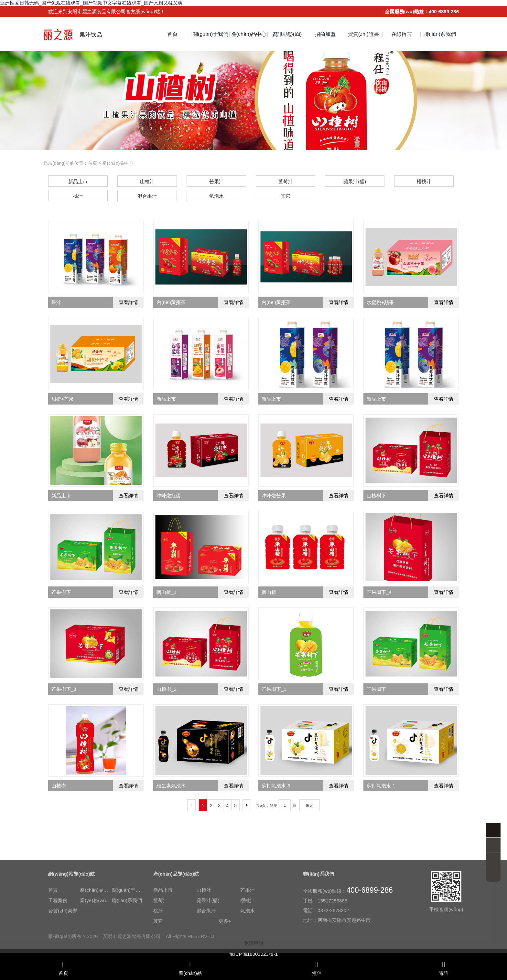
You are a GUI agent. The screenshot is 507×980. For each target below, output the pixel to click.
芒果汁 (248, 947)
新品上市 (163, 947)
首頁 (172, 34)
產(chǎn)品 (190, 968)
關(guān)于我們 (210, 34)
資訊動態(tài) (287, 34)
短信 (317, 968)
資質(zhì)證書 (363, 34)
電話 (444, 968)
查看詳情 (128, 302)
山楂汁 (204, 947)
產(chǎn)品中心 (249, 34)
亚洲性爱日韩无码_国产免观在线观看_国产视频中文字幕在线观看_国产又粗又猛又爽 (91, 3)
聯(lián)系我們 (440, 34)
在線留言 (402, 34)
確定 (309, 806)
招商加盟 (325, 34)
